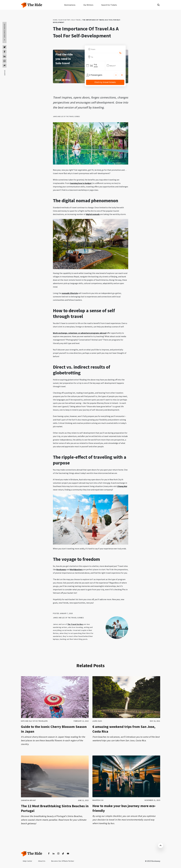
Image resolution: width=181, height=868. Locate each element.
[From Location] (106, 49)
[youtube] (68, 854)
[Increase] (122, 75)
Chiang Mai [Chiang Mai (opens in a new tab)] (122, 486)
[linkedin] (54, 854)
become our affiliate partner (63, 861)
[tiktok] (63, 854)
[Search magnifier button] (158, 5)
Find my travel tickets (105, 82)
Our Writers (88, 5)
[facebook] (49, 854)
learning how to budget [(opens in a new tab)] (81, 183)
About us (42, 861)
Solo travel (76, 20)
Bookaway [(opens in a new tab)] (61, 569)
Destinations (70, 5)
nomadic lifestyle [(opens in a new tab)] (70, 293)
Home (55, 20)
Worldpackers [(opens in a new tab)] (76, 569)
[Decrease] (116, 75)
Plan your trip (64, 20)
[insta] (58, 854)
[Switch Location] (120, 53)
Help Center (28, 861)
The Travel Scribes (75, 624)
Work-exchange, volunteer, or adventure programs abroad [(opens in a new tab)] (80, 333)
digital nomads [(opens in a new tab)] (93, 214)
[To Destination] (106, 57)
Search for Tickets (109, 5)
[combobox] (105, 49)
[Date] (116, 66)
